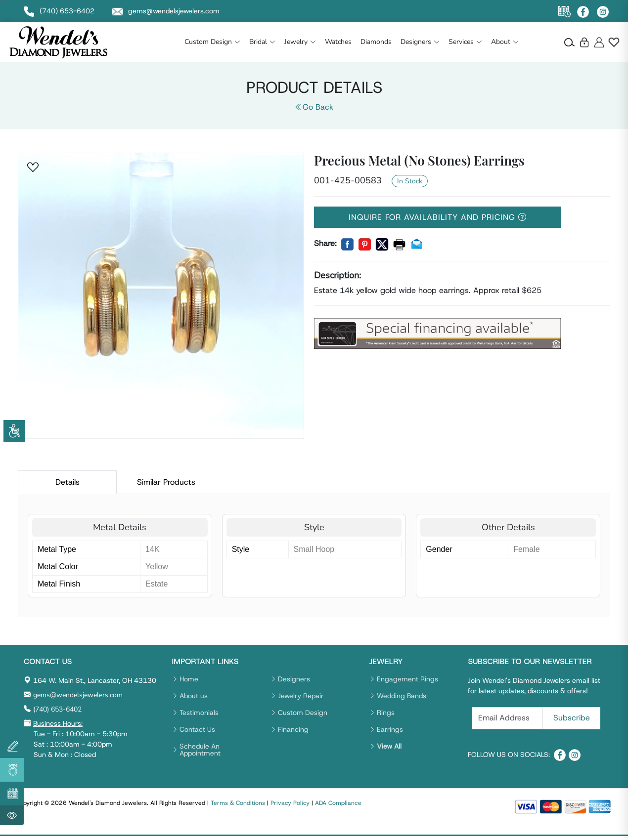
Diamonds (376, 42)
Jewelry (300, 42)
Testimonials (199, 713)
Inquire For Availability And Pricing (438, 217)
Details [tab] (67, 482)
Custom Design (212, 42)
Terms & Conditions (238, 803)
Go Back (314, 107)
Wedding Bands (402, 696)
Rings (386, 713)
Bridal (262, 42)
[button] (33, 168)
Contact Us (197, 729)
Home (189, 679)
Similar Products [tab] (166, 482)
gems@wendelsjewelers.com (78, 695)
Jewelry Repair (301, 696)
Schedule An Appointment (200, 750)
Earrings (390, 729)
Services (465, 42)
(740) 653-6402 (57, 709)
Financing (293, 729)
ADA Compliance (338, 803)
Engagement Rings (407, 679)
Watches (338, 42)
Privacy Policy (290, 803)
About (505, 42)
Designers (420, 42)
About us (194, 696)
